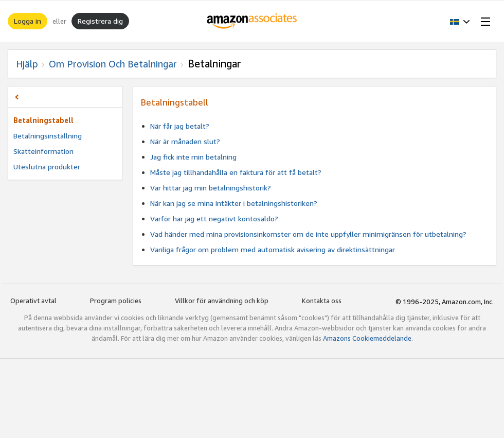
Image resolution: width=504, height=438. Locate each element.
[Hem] (252, 21)
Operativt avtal (33, 301)
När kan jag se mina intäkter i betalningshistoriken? (234, 203)
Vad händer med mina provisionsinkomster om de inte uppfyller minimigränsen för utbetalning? (308, 234)
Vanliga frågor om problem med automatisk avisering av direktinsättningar (273, 249)
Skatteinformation (43, 151)
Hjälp (27, 64)
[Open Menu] (483, 21)
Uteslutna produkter (47, 167)
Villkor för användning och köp (222, 301)
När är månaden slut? (185, 141)
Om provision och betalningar (113, 64)
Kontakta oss (322, 301)
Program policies (116, 301)
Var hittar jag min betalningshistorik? (211, 188)
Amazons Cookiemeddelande (367, 338)
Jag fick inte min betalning (193, 157)
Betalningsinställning (48, 136)
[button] (460, 21)
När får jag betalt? (180, 126)
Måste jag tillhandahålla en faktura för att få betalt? (236, 172)
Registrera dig (100, 21)
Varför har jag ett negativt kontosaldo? (214, 218)
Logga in (28, 21)
